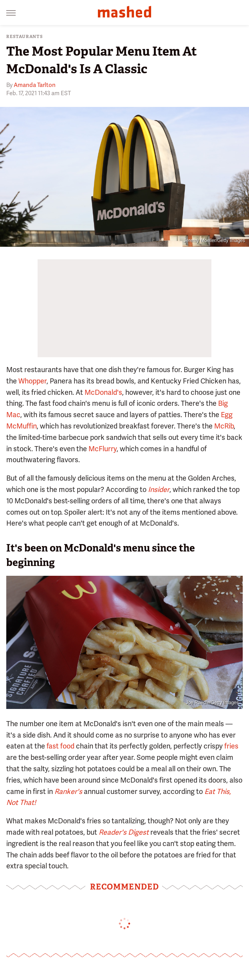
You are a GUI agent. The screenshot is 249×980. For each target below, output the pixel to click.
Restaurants (25, 37)
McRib (224, 426)
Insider (159, 489)
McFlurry (103, 449)
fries (231, 746)
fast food (60, 746)
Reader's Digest (124, 832)
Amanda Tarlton (35, 85)
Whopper (32, 381)
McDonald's (103, 392)
